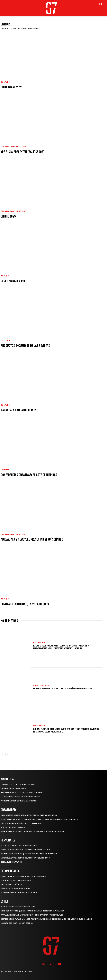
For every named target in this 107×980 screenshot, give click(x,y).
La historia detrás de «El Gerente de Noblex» (21, 797)
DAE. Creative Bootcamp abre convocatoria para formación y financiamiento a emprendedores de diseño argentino (61, 647)
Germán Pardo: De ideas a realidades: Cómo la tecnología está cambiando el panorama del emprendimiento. (66, 730)
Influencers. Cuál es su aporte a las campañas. (22, 793)
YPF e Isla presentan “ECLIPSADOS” (23, 152)
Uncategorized (41, 685)
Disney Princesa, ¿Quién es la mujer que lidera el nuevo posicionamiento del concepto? (40, 819)
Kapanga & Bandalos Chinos (19, 410)
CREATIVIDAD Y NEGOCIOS (13, 147)
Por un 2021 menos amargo (13, 827)
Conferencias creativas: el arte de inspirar (29, 475)
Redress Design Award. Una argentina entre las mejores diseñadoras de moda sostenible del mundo (46, 919)
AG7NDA (5, 276)
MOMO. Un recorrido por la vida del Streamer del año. (25, 850)
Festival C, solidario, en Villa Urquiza (25, 604)
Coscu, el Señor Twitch (11, 862)
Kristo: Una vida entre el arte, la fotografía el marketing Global (63, 688)
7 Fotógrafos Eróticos (11, 884)
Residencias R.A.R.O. (13, 281)
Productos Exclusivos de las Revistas (25, 345)
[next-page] (7, 754)
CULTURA (5, 82)
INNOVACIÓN (39, 726)
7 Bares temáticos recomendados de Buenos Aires (23, 876)
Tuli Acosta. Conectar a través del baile (19, 846)
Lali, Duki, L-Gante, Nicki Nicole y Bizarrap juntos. (23, 823)
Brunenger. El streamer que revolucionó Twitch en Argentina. (29, 854)
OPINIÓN (5, 470)
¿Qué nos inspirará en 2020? (13, 789)
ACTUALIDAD (39, 642)
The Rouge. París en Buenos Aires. (16, 889)
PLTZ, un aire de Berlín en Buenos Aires (18, 907)
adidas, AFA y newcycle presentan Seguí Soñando (32, 539)
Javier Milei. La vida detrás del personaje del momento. (25, 858)
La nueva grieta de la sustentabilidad (18, 785)
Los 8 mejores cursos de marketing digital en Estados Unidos (29, 815)
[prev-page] (3, 754)
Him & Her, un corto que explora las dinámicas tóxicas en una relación (33, 911)
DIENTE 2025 (8, 216)
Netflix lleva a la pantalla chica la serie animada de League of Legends (32, 832)
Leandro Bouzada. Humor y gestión (17, 923)
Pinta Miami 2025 (12, 87)
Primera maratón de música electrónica (19, 801)
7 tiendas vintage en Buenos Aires (16, 880)
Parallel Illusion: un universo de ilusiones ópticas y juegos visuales (32, 915)
